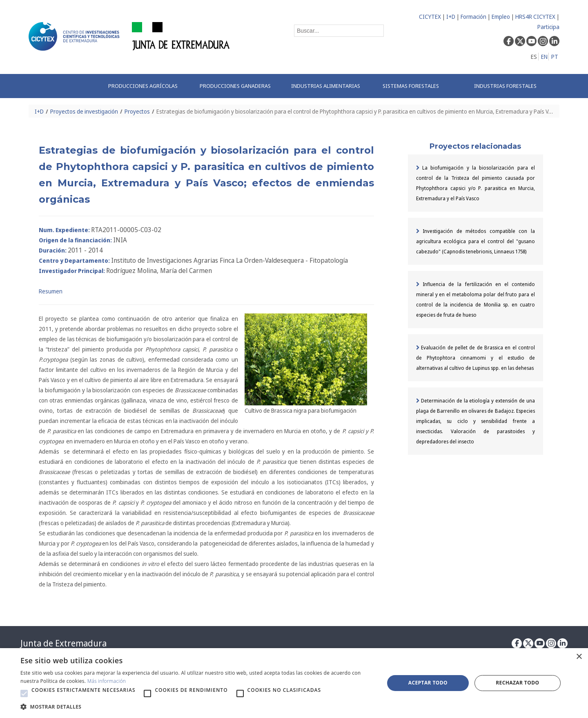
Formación (473, 17)
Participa (548, 27)
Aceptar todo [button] (428, 683)
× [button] (579, 657)
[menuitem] (145, 86)
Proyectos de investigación (84, 111)
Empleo (501, 17)
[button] (24, 693)
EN (544, 57)
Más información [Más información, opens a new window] (107, 681)
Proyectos (137, 111)
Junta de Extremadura (63, 643)
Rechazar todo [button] (517, 683)
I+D (451, 17)
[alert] (294, 683)
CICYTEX (430, 17)
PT (555, 57)
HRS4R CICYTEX (535, 17)
